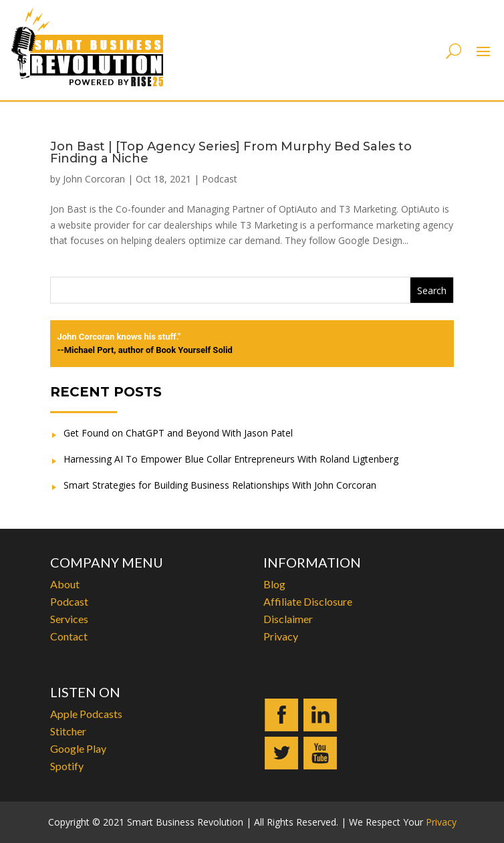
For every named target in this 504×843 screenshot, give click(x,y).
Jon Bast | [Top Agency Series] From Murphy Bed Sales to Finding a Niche (231, 152)
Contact (69, 636)
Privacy (281, 636)
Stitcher (68, 731)
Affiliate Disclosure (308, 601)
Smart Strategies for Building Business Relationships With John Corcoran (220, 485)
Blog (274, 584)
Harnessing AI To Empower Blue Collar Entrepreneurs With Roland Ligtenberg (231, 459)
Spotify (67, 766)
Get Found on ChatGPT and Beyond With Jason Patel (178, 433)
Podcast (220, 179)
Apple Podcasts (86, 714)
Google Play (78, 748)
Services (69, 619)
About (65, 584)
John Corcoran (94, 179)
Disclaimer (288, 619)
